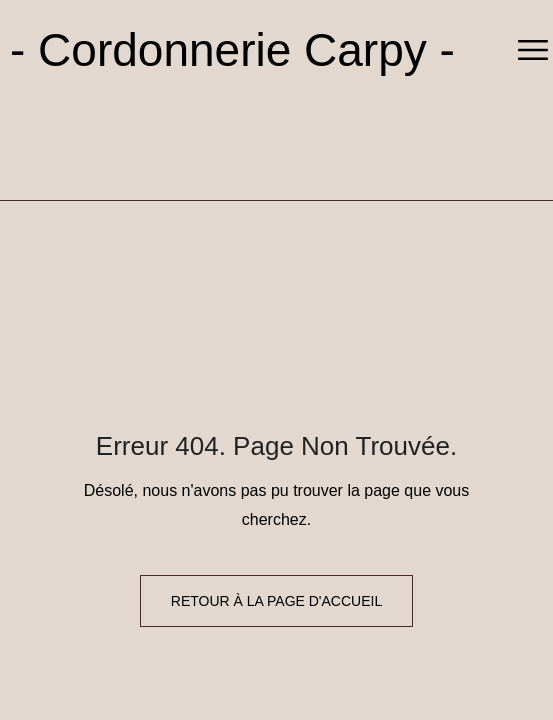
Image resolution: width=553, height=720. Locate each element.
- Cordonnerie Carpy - (232, 50)
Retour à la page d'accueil (276, 601)
